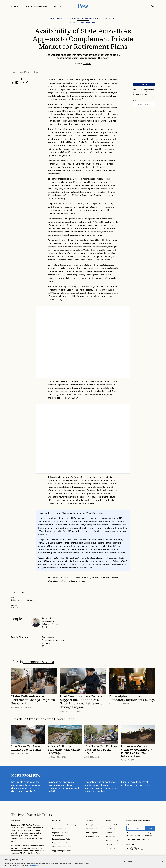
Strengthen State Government (50, 719)
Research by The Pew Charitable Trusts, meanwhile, (71, 160)
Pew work (67, 167)
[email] (43, 627)
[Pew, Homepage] (83, 6)
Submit (144, 110)
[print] (28, 82)
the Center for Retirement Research (99, 136)
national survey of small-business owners (70, 225)
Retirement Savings (39, 662)
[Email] (144, 104)
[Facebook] (128, 849)
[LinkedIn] (135, 849)
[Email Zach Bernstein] (43, 646)
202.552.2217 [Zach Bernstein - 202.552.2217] (48, 643)
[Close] (162, 862)
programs (89, 192)
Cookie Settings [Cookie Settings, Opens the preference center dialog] (127, 862)
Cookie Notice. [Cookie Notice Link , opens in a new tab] (34, 866)
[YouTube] (142, 849)
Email (135, 100)
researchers (82, 152)
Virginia (65, 198)
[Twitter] (139, 849)
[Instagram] (132, 849)
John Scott (46, 618)
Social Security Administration (93, 142)
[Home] (31, 815)
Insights (90, 821)
